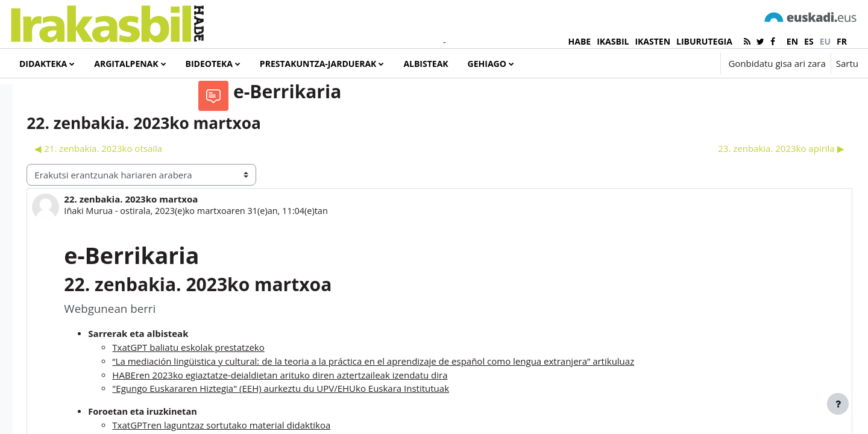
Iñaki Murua (258, 256)
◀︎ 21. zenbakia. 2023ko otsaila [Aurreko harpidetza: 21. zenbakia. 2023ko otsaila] (267, 193)
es (809, 41)
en (792, 41)
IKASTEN (653, 41)
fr (842, 41)
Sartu (847, 63)
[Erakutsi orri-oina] (838, 404)
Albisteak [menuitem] (426, 64)
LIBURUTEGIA (704, 41)
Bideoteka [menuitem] (209, 64)
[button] (675, 63)
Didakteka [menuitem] (43, 64)
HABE (580, 41)
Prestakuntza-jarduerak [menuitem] (318, 64)
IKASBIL (613, 41)
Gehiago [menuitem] (487, 64)
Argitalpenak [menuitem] (126, 64)
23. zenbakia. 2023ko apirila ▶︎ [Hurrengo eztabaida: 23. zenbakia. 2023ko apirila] (754, 193)
